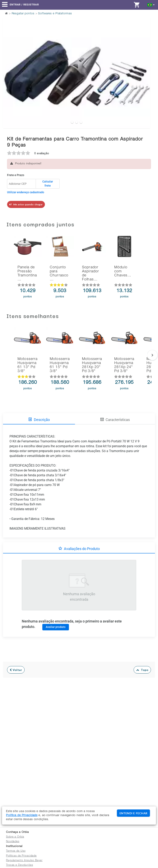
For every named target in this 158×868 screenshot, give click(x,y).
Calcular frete (48, 184)
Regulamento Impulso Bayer (24, 861)
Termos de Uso (16, 851)
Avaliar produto (56, 627)
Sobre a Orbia (15, 837)
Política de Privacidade (22, 816)
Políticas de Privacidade (21, 856)
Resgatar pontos (23, 14)
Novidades (13, 842)
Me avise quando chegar (26, 204)
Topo (142, 670)
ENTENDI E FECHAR (133, 813)
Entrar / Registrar (24, 5)
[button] (151, 5)
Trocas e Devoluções (20, 865)
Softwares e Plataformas (55, 14)
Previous (9, 63)
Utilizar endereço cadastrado (26, 192)
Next (145, 63)
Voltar (16, 670)
